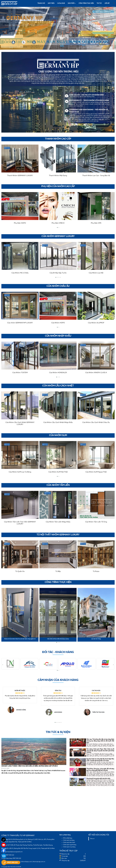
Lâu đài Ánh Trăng (96, 639)
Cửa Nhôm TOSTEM (20, 373)
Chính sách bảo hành (69, 842)
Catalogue (61, 3)
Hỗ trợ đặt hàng (68, 838)
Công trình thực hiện (86, 3)
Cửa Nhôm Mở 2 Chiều (20, 273)
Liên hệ (107, 3)
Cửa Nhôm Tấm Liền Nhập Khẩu (58, 522)
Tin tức (99, 3)
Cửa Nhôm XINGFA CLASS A (96, 373)
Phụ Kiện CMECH (58, 223)
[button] (57, 228)
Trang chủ (41, 3)
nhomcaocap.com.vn (39, 862)
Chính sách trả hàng (69, 840)
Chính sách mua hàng (69, 847)
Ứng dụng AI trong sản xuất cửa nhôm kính (98, 779)
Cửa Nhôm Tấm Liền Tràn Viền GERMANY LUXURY (20, 523)
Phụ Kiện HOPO (20, 223)
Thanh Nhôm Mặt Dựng (58, 176)
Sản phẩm (72, 3)
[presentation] (3, 211)
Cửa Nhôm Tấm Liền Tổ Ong (96, 522)
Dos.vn (92, 839)
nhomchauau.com (27, 862)
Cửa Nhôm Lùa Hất (96, 273)
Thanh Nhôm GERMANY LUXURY (20, 176)
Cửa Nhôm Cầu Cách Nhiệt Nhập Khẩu (58, 422)
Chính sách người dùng (70, 845)
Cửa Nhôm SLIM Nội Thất (58, 472)
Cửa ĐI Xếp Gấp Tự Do (58, 273)
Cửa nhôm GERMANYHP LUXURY (20, 323)
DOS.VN (19, 867)
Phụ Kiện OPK (96, 223)
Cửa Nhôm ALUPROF (96, 323)
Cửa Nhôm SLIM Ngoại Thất (96, 472)
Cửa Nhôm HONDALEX (58, 373)
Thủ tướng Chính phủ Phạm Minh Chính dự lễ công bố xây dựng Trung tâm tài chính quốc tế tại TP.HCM (100, 751)
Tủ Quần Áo (20, 571)
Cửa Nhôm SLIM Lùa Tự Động (20, 472)
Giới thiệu (51, 3)
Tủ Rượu (96, 571)
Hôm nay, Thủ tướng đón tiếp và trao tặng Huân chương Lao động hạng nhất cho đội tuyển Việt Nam (100, 741)
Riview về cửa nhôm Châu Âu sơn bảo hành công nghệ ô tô (20, 639)
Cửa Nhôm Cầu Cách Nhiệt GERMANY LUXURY (20, 423)
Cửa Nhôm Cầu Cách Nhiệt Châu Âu (96, 422)
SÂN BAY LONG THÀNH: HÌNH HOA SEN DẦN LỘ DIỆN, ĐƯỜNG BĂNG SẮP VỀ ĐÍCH (30, 766)
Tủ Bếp (58, 571)
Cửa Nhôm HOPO (58, 323)
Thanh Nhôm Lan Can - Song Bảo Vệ (96, 176)
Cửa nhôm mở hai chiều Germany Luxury (58, 639)
